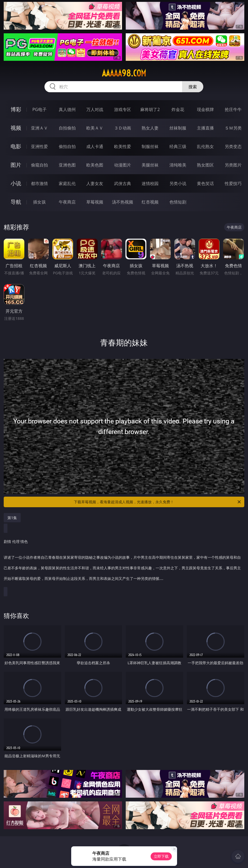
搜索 (193, 87)
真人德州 (67, 109)
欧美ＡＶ (95, 128)
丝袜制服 (178, 128)
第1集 (12, 518)
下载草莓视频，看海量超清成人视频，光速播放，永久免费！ (158, 502)
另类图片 (233, 165)
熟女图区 (205, 165)
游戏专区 (123, 109)
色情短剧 (178, 202)
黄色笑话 (205, 183)
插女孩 (39, 202)
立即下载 (161, 856)
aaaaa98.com (124, 73)
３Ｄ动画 (123, 128)
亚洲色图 (67, 165)
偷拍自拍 (67, 146)
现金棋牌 (205, 109)
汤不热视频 (123, 202)
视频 (16, 128)
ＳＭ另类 (233, 128)
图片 (16, 165)
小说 (16, 183)
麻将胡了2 (150, 109)
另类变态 (233, 146)
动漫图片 (123, 165)
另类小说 (178, 183)
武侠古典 (123, 183)
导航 (16, 202)
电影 (16, 146)
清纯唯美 (178, 165)
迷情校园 (150, 183)
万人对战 (95, 109)
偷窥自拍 (39, 165)
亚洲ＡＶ (39, 128)
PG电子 (39, 109)
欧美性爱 (123, 146)
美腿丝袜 (150, 165)
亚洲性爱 (39, 146)
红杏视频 (150, 202)
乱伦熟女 (205, 146)
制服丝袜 (150, 146)
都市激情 (39, 183)
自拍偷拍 (67, 128)
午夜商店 (67, 202)
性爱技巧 (233, 183)
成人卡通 (95, 146)
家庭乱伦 (67, 183)
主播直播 (205, 128)
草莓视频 (95, 202)
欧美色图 (95, 165)
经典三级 (178, 146)
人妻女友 (95, 183)
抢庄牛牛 (233, 109)
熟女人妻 (150, 128)
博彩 (16, 109)
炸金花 (178, 109)
